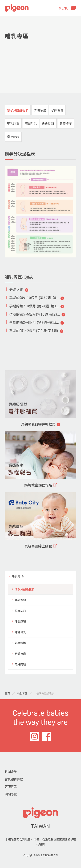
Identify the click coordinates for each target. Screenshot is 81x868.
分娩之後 (16, 289)
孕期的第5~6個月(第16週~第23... (35, 314)
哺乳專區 (18, 576)
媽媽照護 (48, 123)
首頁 (7, 693)
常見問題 (13, 137)
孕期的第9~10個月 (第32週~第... (34, 298)
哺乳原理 (13, 123)
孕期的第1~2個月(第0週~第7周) (34, 331)
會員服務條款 (14, 779)
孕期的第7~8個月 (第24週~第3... (34, 306)
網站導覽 (11, 794)
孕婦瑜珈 (57, 110)
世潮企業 (11, 772)
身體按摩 (66, 123)
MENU (64, 8)
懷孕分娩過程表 (18, 110)
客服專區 (11, 786)
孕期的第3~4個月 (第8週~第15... (34, 322)
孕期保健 (40, 110)
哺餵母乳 (31, 123)
